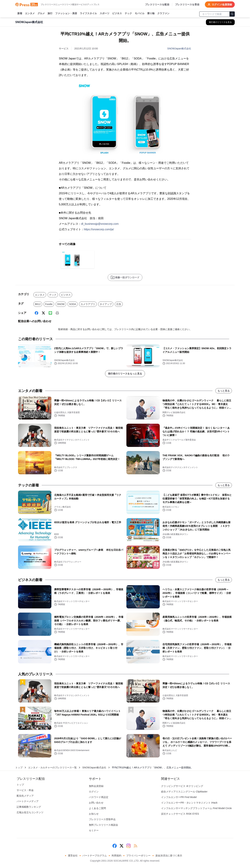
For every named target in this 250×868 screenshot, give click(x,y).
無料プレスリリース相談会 (103, 825)
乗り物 (151, 14)
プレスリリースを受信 (187, 5)
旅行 (50, 14)
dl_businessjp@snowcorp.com (100, 224)
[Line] (50, 313)
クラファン (163, 14)
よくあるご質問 (97, 808)
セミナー (94, 830)
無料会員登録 (96, 786)
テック (128, 14)
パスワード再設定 (99, 797)
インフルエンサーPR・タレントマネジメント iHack (189, 803)
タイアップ (106, 304)
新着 (20, 14)
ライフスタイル (88, 14)
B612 (38, 304)
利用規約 (116, 856)
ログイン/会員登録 (220, 5)
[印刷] (57, 313)
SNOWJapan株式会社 (179, 49)
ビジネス (117, 14)
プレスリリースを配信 (157, 5)
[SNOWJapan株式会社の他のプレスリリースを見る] (220, 22)
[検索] (232, 14)
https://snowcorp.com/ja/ (99, 229)
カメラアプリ (88, 304)
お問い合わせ (96, 803)
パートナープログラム (95, 856)
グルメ (41, 14)
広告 (119, 304)
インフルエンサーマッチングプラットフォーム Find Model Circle (196, 808)
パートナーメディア (28, 801)
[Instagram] (128, 846)
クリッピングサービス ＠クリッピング (182, 786)
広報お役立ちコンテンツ (30, 812)
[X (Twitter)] (43, 313)
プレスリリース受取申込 (102, 819)
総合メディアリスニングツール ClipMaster (184, 792)
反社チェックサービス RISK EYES (180, 814)
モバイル (140, 14)
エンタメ (30, 14)
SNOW (61, 304)
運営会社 (73, 856)
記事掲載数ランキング (29, 807)
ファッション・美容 (66, 14)
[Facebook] (36, 313)
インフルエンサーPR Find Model (179, 797)
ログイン (94, 792)
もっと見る (224, 391)
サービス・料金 (25, 790)
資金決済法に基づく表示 (169, 856)
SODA (73, 304)
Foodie (49, 304)
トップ (19, 767)
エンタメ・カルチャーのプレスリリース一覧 (52, 767)
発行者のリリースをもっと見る (125, 374)
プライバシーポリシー (138, 856)
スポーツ (105, 14)
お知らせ (94, 814)
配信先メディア (25, 796)
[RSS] (135, 846)
